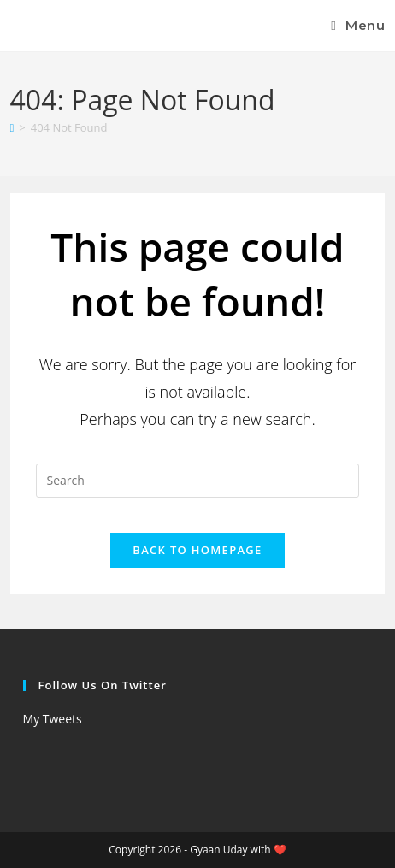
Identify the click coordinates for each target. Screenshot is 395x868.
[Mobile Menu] (358, 25)
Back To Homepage (197, 550)
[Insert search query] (198, 481)
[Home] (12, 127)
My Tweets (53, 719)
